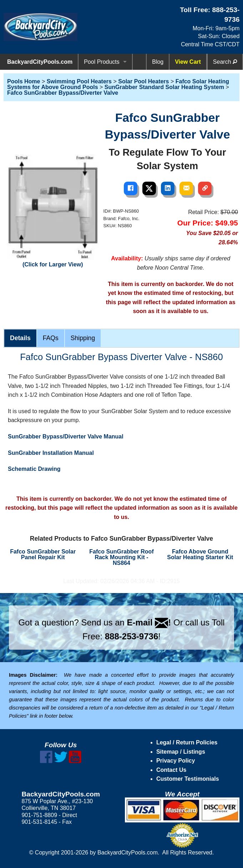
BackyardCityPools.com (40, 62)
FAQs (51, 338)
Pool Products (102, 62)
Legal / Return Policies (187, 742)
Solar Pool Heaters (143, 81)
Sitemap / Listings (181, 752)
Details (20, 338)
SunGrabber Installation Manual (51, 453)
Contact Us (171, 770)
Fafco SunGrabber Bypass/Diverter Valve (63, 93)
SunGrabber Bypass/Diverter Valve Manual (66, 436)
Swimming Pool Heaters (79, 81)
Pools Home (24, 81)
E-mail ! (149, 622)
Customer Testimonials (188, 779)
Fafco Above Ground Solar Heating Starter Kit (200, 554)
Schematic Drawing (34, 469)
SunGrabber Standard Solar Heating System (164, 87)
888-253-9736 (131, 636)
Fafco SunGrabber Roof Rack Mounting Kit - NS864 (121, 557)
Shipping (83, 338)
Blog (158, 62)
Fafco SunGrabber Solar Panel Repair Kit (43, 554)
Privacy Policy (176, 761)
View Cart (188, 62)
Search (225, 62)
